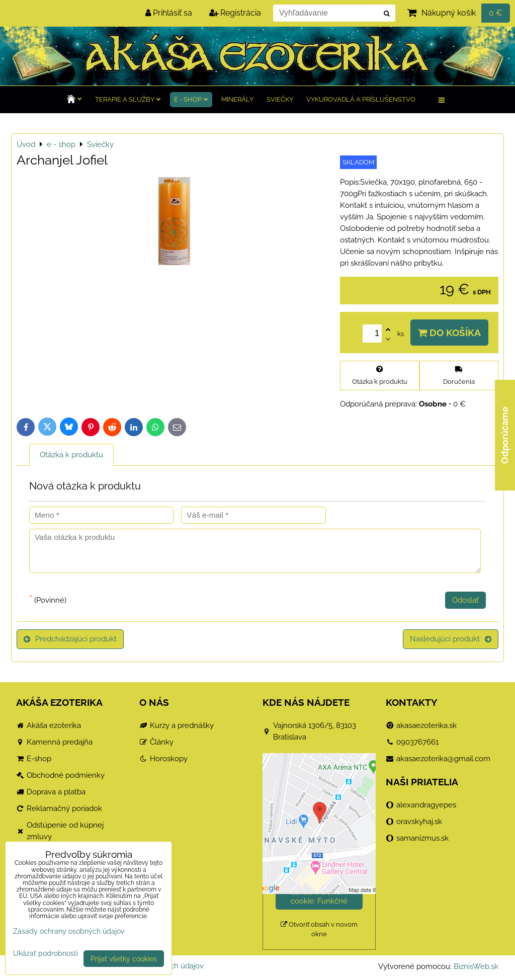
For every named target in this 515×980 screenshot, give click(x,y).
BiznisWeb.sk (476, 966)
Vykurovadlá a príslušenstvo (361, 99)
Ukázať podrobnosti (46, 953)
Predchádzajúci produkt (70, 639)
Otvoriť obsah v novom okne (319, 929)
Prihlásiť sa (169, 13)
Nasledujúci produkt (451, 639)
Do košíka (449, 333)
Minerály (237, 99)
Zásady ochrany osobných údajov (69, 931)
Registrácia (235, 13)
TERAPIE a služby (128, 99)
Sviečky (280, 99)
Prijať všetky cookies (124, 959)
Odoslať (465, 600)
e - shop (191, 99)
